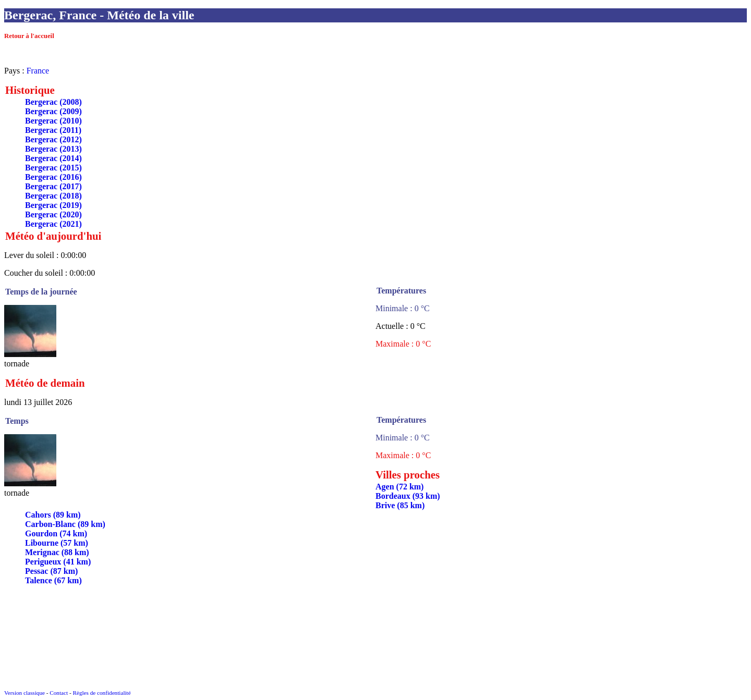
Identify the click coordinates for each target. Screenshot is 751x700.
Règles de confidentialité (101, 693)
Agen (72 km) (399, 487)
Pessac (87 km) (51, 571)
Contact (59, 693)
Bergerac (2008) (53, 102)
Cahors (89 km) (53, 515)
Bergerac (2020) (53, 214)
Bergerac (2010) (53, 121)
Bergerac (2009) (53, 111)
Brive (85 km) (400, 505)
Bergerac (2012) (53, 139)
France (38, 71)
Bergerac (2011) (53, 130)
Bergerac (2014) (53, 158)
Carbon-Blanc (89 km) (65, 524)
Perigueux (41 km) (58, 562)
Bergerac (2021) (53, 224)
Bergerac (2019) (53, 205)
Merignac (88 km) (57, 552)
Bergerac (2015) (53, 168)
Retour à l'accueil (29, 36)
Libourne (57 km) (57, 543)
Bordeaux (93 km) (408, 496)
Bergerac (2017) (53, 186)
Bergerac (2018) (53, 196)
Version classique (25, 693)
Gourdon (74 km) (56, 533)
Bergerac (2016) (53, 177)
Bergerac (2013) (53, 149)
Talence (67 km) (53, 580)
